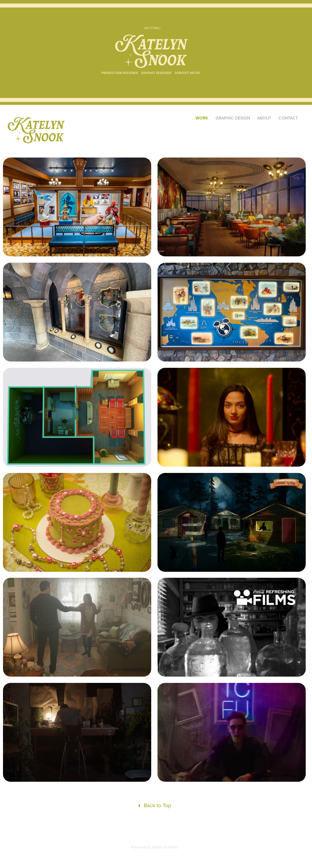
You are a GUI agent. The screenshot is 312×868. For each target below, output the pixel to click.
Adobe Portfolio (165, 847)
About (264, 118)
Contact (288, 118)
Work (202, 118)
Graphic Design (233, 118)
